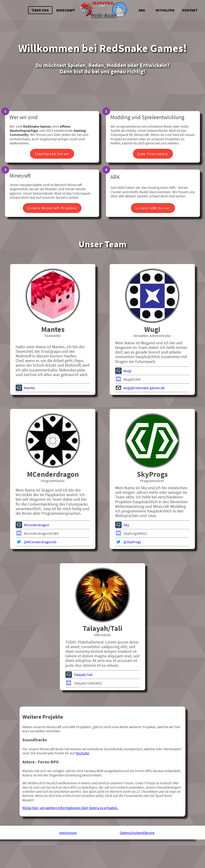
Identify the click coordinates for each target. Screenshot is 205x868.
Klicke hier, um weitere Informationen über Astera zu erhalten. (70, 836)
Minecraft (66, 10)
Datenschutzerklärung (137, 861)
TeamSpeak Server (52, 155)
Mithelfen (165, 10)
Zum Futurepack (153, 155)
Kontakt (190, 10)
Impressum (68, 861)
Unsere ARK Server (153, 210)
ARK (142, 10)
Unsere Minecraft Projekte (52, 210)
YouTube (82, 782)
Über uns (40, 10)
